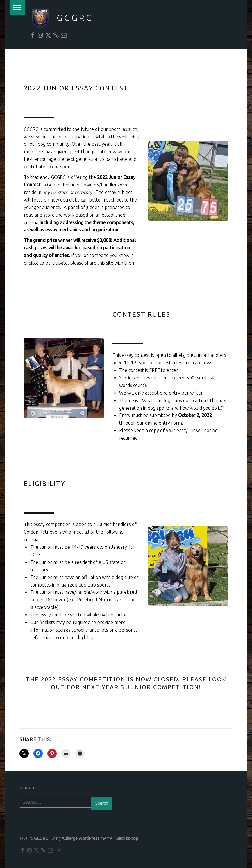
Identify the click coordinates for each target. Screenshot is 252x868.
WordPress (89, 838)
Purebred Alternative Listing (106, 600)
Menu (17, 8)
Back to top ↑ (128, 838)
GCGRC (75, 18)
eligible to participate (46, 263)
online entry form (163, 423)
